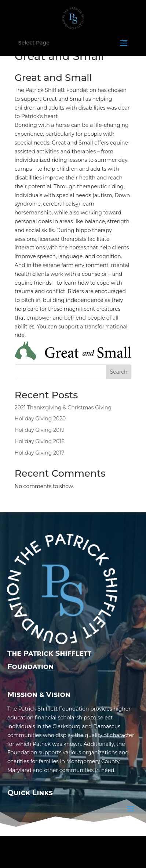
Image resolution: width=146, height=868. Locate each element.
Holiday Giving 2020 (40, 419)
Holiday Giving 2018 (40, 441)
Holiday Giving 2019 (40, 430)
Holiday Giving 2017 (40, 453)
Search (119, 372)
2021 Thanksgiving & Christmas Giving (63, 408)
